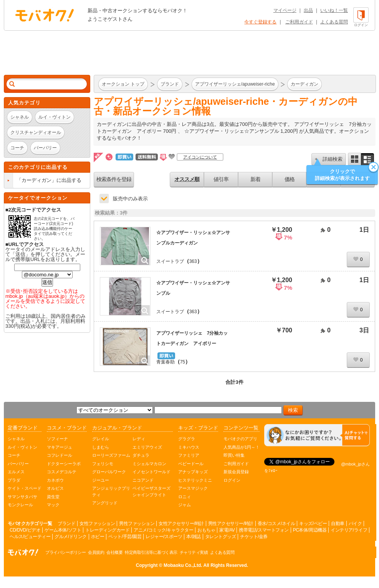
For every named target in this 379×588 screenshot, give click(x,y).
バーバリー (18, 464)
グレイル (101, 439)
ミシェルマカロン (149, 464)
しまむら (101, 447)
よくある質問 (334, 22)
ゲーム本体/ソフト (63, 530)
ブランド (66, 524)
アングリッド (105, 503)
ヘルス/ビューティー (30, 537)
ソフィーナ (57, 439)
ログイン (232, 480)
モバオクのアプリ (240, 439)
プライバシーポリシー (65, 552)
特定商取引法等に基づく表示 (151, 552)
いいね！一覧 (334, 10)
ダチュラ (141, 455)
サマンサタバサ (22, 497)
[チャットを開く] (317, 435)
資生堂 (53, 497)
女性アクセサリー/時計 (181, 524)
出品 (308, 10)
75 (183, 362)
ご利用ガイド (299, 22)
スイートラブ (170, 261)
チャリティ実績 (194, 552)
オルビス (55, 488)
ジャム (185, 505)
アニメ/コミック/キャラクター (163, 530)
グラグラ (187, 439)
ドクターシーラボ (64, 464)
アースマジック (193, 488)
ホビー (98, 537)
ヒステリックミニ (195, 480)
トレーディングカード (107, 530)
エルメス (16, 472)
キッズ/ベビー (313, 524)
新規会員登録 (236, 472)
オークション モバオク (45, 15)
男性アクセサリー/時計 (231, 524)
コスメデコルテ (62, 472)
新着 (255, 179)
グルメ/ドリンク (70, 537)
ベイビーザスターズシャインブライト (151, 491)
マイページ (285, 10)
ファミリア (189, 455)
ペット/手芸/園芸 (125, 537)
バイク (355, 524)
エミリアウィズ (147, 447)
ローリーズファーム (111, 455)
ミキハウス (189, 447)
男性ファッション (137, 524)
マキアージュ (60, 447)
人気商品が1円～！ (242, 447)
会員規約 (96, 552)
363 (193, 261)
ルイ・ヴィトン (22, 447)
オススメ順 (187, 179)
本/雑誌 (193, 537)
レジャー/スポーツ (164, 537)
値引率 (221, 179)
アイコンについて (200, 157)
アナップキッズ (193, 472)
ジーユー (101, 480)
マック (53, 505)
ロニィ (185, 497)
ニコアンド (143, 480)
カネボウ (55, 480)
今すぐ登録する (260, 22)
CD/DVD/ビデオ (25, 530)
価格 (290, 179)
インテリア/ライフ (349, 530)
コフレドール (60, 455)
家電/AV (227, 530)
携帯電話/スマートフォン (264, 530)
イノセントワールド (151, 472)
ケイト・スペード (25, 488)
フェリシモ (103, 464)
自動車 (338, 524)
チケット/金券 (254, 537)
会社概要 (114, 552)
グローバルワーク (109, 472)
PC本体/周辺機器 (310, 530)
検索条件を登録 (114, 179)
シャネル (16, 439)
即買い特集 (234, 455)
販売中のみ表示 (130, 199)
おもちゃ (206, 530)
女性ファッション (97, 524)
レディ (139, 439)
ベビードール (191, 464)
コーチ (14, 455)
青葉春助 (166, 362)
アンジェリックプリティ (111, 491)
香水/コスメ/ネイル (276, 524)
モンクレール (20, 505)
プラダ (14, 480)
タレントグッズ (221, 537)
